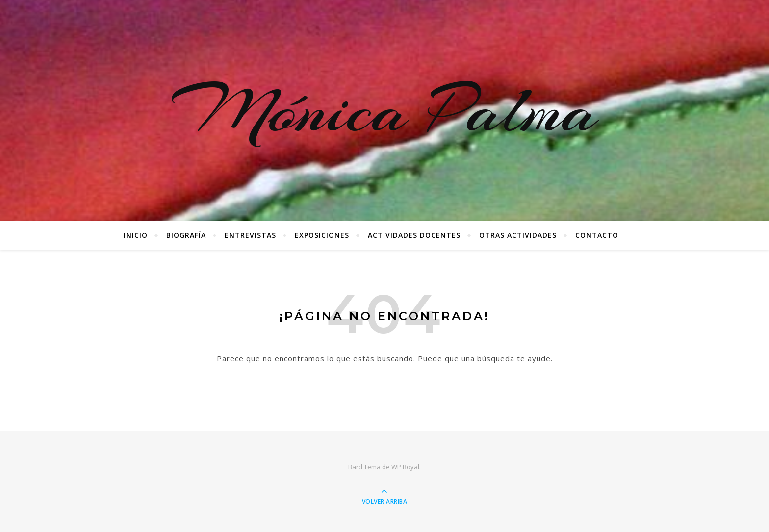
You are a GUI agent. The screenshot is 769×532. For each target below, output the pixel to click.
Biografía (186, 235)
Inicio (136, 235)
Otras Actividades (518, 235)
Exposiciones (322, 235)
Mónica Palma (385, 110)
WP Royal (405, 467)
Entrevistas (250, 235)
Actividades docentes (414, 235)
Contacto (597, 235)
